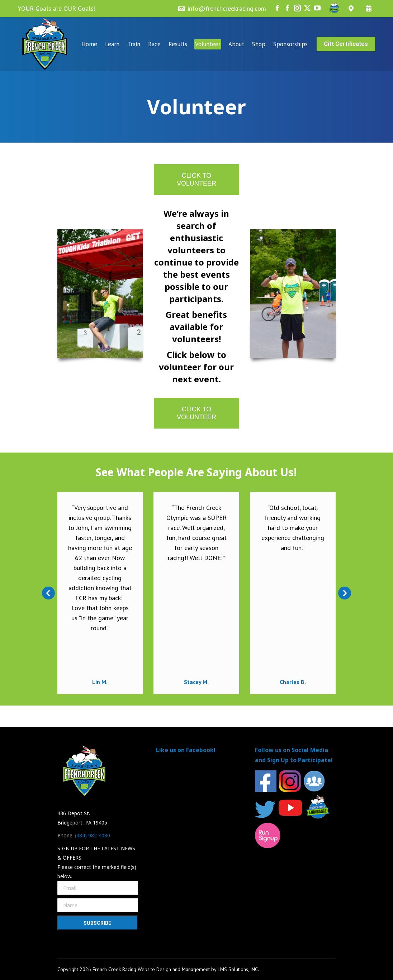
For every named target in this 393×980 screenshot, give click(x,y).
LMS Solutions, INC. (238, 969)
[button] (48, 593)
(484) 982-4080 (93, 835)
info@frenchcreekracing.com (227, 8)
